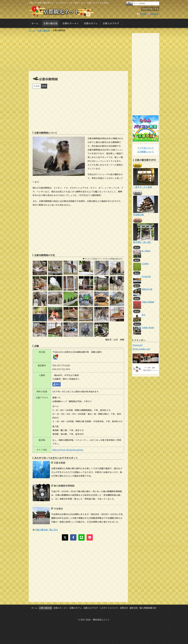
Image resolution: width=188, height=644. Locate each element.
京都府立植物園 (148, 302)
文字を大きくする (150, 9)
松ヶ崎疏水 (146, 251)
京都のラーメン (71, 23)
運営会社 (134, 608)
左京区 (37, 86)
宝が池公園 (146, 276)
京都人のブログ (111, 23)
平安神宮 (58, 509)
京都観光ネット (61, 11)
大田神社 (145, 264)
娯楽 (44, 86)
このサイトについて (109, 608)
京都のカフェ (91, 23)
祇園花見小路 (147, 289)
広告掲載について (146, 152)
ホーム (35, 23)
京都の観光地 (50, 23)
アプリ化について (146, 148)
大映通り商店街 (148, 327)
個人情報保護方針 (148, 608)
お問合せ (124, 608)
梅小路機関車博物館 (64, 486)
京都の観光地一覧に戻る (46, 530)
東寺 (143, 315)
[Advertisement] (78, 51)
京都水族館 (60, 463)
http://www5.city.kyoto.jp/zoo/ (68, 450)
